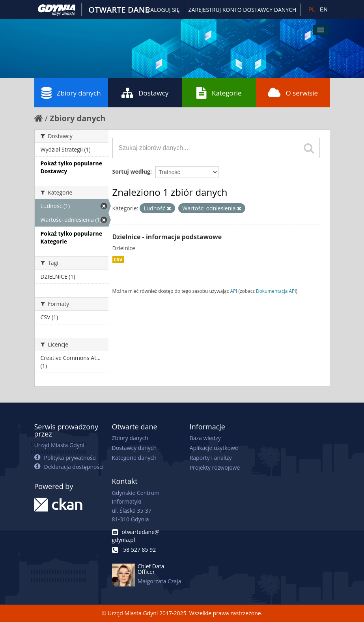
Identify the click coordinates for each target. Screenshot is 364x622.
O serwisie (293, 93)
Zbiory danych (71, 93)
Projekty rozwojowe (215, 467)
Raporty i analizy (211, 458)
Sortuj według (131, 171)
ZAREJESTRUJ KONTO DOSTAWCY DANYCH (243, 10)
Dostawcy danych (134, 448)
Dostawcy (145, 93)
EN (324, 9)
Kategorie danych (134, 458)
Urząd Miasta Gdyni (59, 445)
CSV (118, 259)
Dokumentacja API (276, 291)
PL (312, 9)
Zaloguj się (163, 10)
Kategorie (219, 93)
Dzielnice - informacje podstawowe (167, 237)
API (233, 291)
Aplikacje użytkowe (214, 448)
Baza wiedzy (205, 438)
